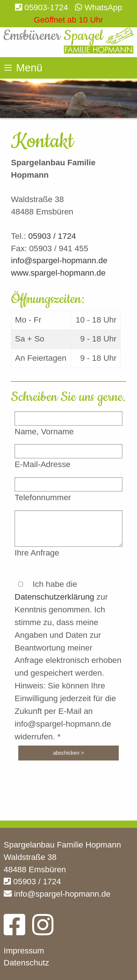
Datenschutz (26, 963)
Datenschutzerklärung (54, 597)
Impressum (24, 951)
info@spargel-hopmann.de (59, 260)
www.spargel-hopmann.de (58, 273)
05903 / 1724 (52, 236)
